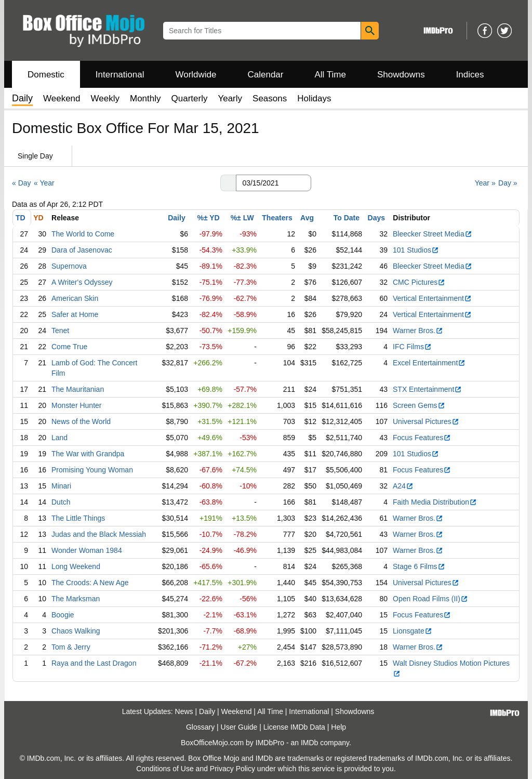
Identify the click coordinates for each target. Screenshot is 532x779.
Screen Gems (419, 405)
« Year (44, 183)
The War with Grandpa (88, 454)
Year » (485, 183)
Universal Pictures (426, 421)
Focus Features (422, 438)
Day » (508, 183)
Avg (307, 218)
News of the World (81, 421)
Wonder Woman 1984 (87, 550)
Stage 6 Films (419, 566)
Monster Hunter (76, 405)
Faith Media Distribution (435, 502)
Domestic (46, 75)
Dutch (61, 502)
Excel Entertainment (429, 363)
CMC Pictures (419, 282)
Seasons (270, 98)
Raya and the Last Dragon (94, 663)
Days (376, 218)
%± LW (242, 218)
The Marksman (76, 599)
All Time (330, 75)
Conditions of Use (165, 769)
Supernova (69, 266)
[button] (228, 183)
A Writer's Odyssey (82, 282)
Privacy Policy (232, 769)
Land (59, 438)
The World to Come (83, 234)
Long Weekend (76, 566)
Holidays (314, 98)
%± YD (208, 218)
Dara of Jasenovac (82, 250)
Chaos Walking (76, 631)
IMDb (309, 743)
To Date (347, 218)
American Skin (75, 298)
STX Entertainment (427, 389)
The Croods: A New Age (90, 583)
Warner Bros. (418, 331)
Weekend (62, 98)
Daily (176, 218)
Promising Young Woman (92, 470)
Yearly (230, 98)
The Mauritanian (78, 389)
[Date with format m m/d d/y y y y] (274, 183)
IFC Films (412, 347)
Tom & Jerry (71, 647)
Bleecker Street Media (433, 234)
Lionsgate (413, 631)
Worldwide (196, 75)
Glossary (200, 727)
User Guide (239, 727)
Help (338, 727)
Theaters (277, 218)
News (184, 711)
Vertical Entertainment (432, 298)
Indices (470, 75)
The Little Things (78, 518)
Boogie (63, 615)
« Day (22, 183)
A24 (403, 486)
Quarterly (190, 98)
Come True (69, 347)
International (120, 75)
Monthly (145, 98)
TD (21, 218)
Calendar (266, 75)
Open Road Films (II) (430, 599)
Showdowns (401, 75)
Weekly (105, 98)
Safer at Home (75, 314)
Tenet (60, 331)
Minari (61, 486)
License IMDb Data (294, 727)
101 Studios (416, 250)
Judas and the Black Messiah (99, 534)
